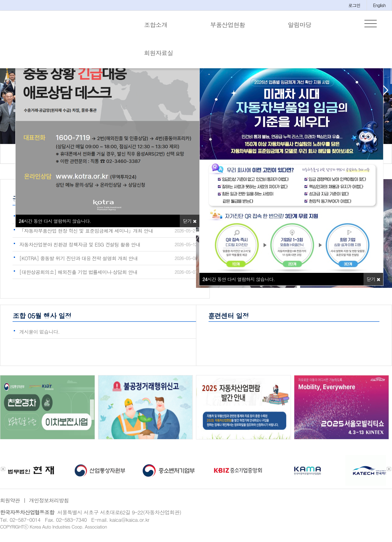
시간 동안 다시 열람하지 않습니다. (239, 282)
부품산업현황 (228, 25)
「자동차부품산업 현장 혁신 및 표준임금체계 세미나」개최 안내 (86, 234)
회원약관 (10, 503)
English (379, 5)
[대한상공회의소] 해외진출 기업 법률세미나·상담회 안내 (78, 275)
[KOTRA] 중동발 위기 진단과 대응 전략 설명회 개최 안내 (79, 261)
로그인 (354, 5)
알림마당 (300, 25)
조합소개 (156, 25)
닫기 (373, 282)
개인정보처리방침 (49, 503)
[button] (385, 93)
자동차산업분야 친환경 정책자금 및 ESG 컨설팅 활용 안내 (80, 248)
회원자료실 (158, 53)
